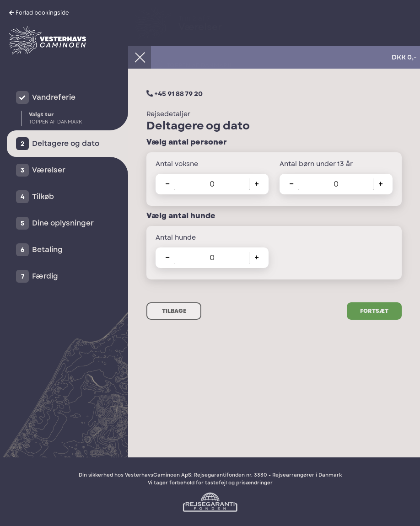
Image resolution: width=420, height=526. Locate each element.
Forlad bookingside (42, 13)
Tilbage (174, 311)
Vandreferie (54, 97)
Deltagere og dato (66, 143)
